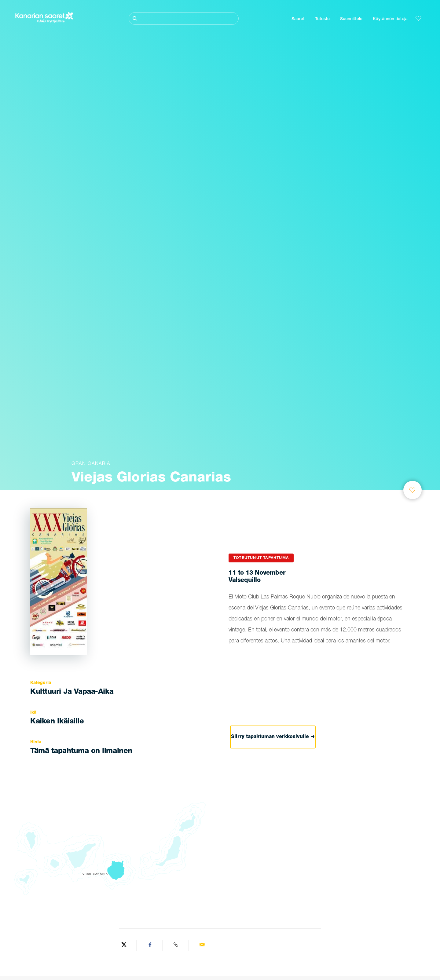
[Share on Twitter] (124, 945)
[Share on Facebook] (150, 945)
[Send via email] (202, 945)
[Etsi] (184, 18)
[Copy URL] (176, 945)
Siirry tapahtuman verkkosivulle (273, 737)
